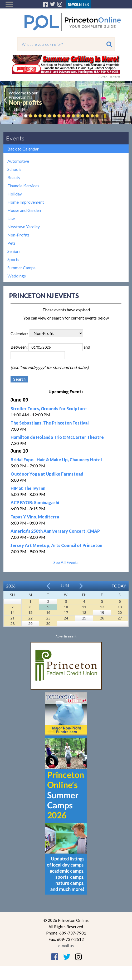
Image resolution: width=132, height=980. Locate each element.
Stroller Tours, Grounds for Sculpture (49, 409)
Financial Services (23, 186)
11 (84, 607)
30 (48, 624)
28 (12, 624)
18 (84, 612)
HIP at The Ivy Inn (28, 488)
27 (120, 618)
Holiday (15, 194)
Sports (13, 259)
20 (120, 612)
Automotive (18, 161)
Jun (65, 585)
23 (48, 618)
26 (102, 618)
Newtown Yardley (24, 227)
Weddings (17, 276)
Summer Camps (21, 268)
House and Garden (24, 210)
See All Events (66, 562)
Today (119, 586)
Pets (11, 243)
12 (102, 607)
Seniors (14, 251)
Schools (14, 169)
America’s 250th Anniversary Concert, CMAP (55, 531)
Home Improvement (26, 202)
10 (66, 607)
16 (48, 612)
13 (120, 607)
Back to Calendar (23, 149)
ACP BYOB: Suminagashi (35, 502)
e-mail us (66, 946)
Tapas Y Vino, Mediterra (35, 517)
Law (11, 218)
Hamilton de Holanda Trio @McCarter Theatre (57, 437)
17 (66, 612)
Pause (105, 116)
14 (12, 612)
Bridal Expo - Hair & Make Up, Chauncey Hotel (56, 460)
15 (30, 612)
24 (66, 618)
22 (30, 618)
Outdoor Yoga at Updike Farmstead (47, 474)
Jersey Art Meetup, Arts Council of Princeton (56, 545)
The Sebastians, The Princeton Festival (50, 423)
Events (15, 138)
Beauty (14, 177)
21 (12, 618)
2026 (11, 586)
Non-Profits (18, 235)
